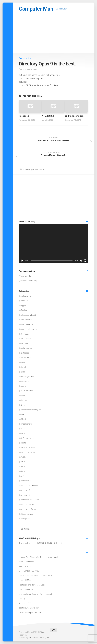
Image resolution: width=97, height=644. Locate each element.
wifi (23, 476)
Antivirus (25, 301)
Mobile (24, 419)
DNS (23, 362)
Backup (24, 310)
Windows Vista (27, 514)
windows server (28, 505)
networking (26, 433)
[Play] (22, 261)
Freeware (25, 381)
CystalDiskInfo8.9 (26, 589)
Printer (24, 443)
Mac (23, 414)
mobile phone (27, 424)
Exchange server (28, 377)
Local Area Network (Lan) (31, 410)
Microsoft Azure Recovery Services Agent (35, 594)
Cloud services (27, 320)
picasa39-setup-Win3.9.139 (30, 613)
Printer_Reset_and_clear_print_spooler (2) (35, 576)
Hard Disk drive (27, 391)
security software (28, 452)
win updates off (25, 566)
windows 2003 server (30, 486)
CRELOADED (26, 343)
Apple (23, 306)
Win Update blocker (27, 562)
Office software (27, 438)
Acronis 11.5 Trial (26, 603)
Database (25, 353)
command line (27, 324)
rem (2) (22, 599)
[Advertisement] (54, 34)
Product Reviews (28, 448)
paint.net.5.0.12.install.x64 (29, 557)
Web (23, 471)
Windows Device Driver (30, 500)
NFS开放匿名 (48, 116)
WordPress (33, 638)
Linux (23, 405)
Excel (23, 372)
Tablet (24, 457)
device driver (26, 358)
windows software (29, 509)
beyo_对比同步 (25, 580)
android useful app (74, 116)
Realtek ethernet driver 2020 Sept (32, 585)
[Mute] (81, 261)
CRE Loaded (26, 339)
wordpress (26, 519)
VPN (23, 467)
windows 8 (26, 495)
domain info (26, 276)
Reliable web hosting (29, 281)
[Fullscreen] (85, 261)
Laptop (24, 400)
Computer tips (25, 58)
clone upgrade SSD (29, 315)
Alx (48, 638)
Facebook (24, 116)
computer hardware (29, 329)
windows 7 (26, 490)
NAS (23, 429)
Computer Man (36, 9)
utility (23, 462)
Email (23, 367)
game (23, 386)
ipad (23, 395)
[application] (54, 244)
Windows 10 (26, 481)
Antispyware (26, 296)
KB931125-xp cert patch (49, 557)
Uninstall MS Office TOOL (29, 571)
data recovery (27, 348)
